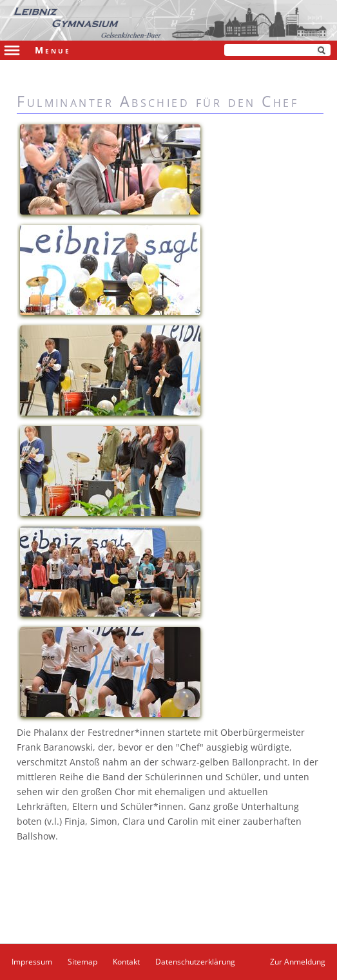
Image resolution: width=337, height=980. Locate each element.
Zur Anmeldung (298, 962)
